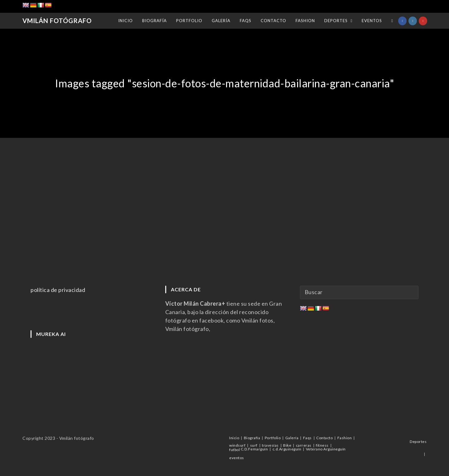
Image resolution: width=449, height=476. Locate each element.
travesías (270, 445)
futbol (234, 450)
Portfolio (273, 438)
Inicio (234, 438)
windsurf (237, 445)
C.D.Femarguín (254, 449)
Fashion (345, 438)
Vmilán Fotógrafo (57, 21)
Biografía (252, 438)
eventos (237, 458)
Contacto (324, 438)
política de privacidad (58, 290)
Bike (287, 445)
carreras (304, 445)
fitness (322, 445)
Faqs (307, 438)
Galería (292, 438)
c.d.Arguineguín (287, 449)
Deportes (418, 442)
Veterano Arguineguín (326, 449)
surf (254, 445)
